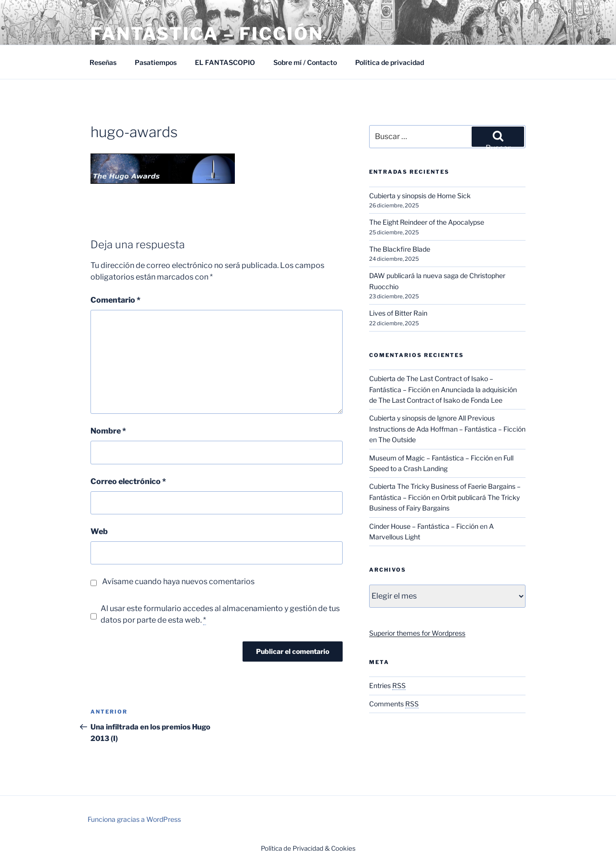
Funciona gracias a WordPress (134, 819)
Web (99, 531)
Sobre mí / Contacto (305, 62)
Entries (387, 685)
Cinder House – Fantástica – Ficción (424, 526)
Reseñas (103, 62)
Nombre (108, 431)
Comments (394, 704)
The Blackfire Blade (400, 249)
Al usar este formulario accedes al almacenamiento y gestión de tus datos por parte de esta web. (220, 614)
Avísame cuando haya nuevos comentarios (178, 581)
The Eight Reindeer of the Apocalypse (427, 222)
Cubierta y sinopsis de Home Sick (420, 196)
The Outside (397, 440)
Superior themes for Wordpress (417, 633)
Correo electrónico (128, 481)
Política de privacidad (390, 62)
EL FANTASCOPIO (225, 62)
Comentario (115, 300)
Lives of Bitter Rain (398, 313)
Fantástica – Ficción (207, 34)
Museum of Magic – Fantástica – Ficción (431, 458)
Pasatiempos (156, 62)
